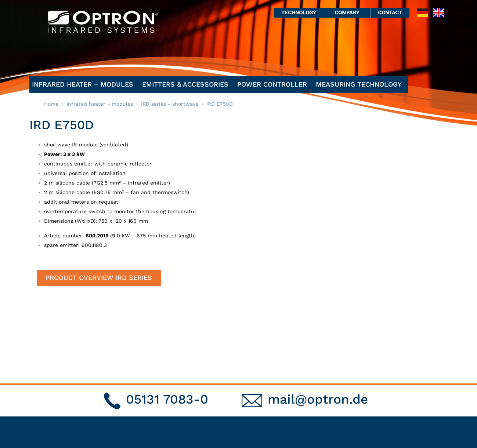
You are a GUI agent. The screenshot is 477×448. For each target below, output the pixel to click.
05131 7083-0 (167, 328)
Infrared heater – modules (84, 84)
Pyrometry (324, 392)
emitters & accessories (187, 84)
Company (349, 12)
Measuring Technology (361, 84)
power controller (274, 84)
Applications (327, 400)
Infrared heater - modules (100, 104)
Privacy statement (412, 385)
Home (51, 104)
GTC (392, 400)
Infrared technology (338, 385)
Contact (390, 12)
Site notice (401, 392)
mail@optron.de (318, 328)
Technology (300, 12)
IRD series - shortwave (170, 104)
